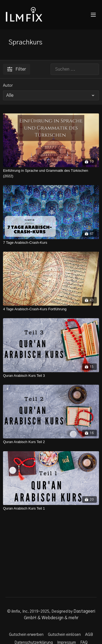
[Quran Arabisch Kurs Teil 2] (51, 442)
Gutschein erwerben (26, 635)
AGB (89, 635)
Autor (8, 86)
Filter (17, 69)
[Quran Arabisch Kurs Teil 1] (51, 508)
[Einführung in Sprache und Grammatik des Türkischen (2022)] (51, 173)
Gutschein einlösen (64, 635)
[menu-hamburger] (93, 15)
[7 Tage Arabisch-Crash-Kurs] (51, 243)
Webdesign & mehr (60, 618)
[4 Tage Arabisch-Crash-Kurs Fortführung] (51, 309)
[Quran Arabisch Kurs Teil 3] (51, 376)
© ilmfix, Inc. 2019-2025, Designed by (40, 612)
